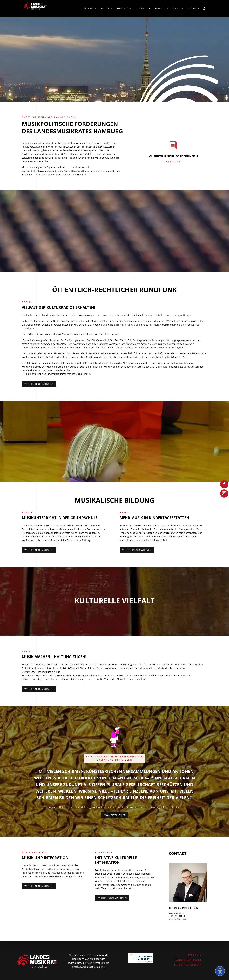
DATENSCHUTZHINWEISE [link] (188, 960)
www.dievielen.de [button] (115, 815)
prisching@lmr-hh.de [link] (178, 919)
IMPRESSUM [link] (195, 955)
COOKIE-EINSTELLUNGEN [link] (188, 965)
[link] (38, 8)
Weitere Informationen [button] (39, 384)
